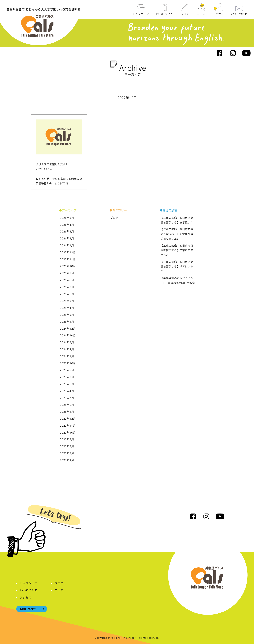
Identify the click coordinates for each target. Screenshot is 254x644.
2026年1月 (67, 245)
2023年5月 (67, 384)
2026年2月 (67, 238)
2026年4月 (67, 225)
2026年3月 (67, 232)
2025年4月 (67, 308)
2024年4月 (67, 349)
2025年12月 (68, 252)
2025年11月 (68, 259)
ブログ (185, 9)
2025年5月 (67, 301)
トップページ (141, 9)
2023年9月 (67, 370)
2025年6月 (67, 294)
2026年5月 (67, 218)
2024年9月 (67, 342)
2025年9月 (67, 273)
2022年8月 (67, 446)
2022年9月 (67, 439)
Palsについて (165, 9)
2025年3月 (67, 315)
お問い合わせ (239, 9)
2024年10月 (68, 335)
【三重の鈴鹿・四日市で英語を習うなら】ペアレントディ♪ (177, 266)
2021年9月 (67, 460)
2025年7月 (67, 287)
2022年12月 (68, 419)
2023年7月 (67, 377)
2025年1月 (67, 322)
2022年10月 (68, 432)
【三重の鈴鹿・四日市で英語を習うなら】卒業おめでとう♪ (177, 250)
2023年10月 (68, 363)
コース (201, 9)
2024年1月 (67, 356)
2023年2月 (67, 405)
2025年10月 (68, 266)
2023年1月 (67, 412)
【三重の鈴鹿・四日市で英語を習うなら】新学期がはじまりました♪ (177, 234)
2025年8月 (67, 280)
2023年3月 (67, 398)
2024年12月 (68, 329)
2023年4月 (67, 391)
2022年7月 (67, 453)
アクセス (218, 9)
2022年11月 (68, 426)
